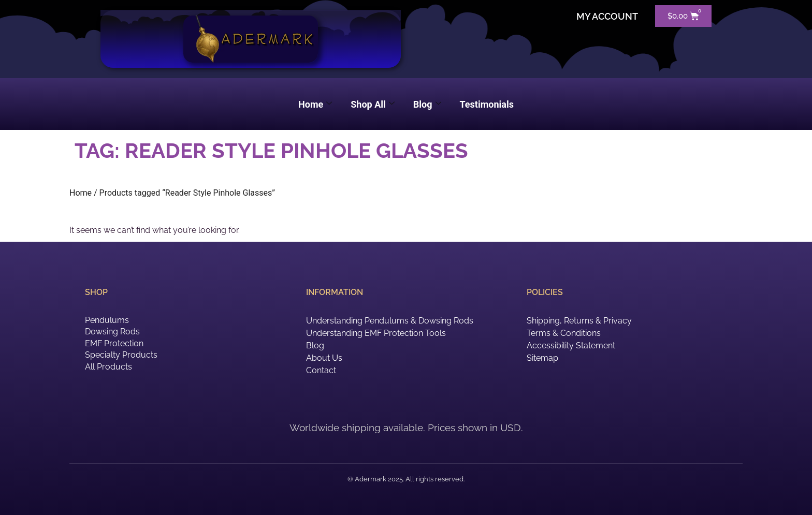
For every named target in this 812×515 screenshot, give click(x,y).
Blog (427, 104)
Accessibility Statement (571, 345)
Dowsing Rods (112, 332)
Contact (321, 370)
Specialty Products (121, 355)
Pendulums (107, 320)
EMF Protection (114, 343)
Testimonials (487, 104)
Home (315, 104)
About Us (324, 358)
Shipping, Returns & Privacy (579, 321)
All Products (108, 367)
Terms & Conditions (564, 333)
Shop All (373, 104)
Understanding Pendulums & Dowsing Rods (390, 321)
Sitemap (542, 358)
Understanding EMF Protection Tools (376, 333)
